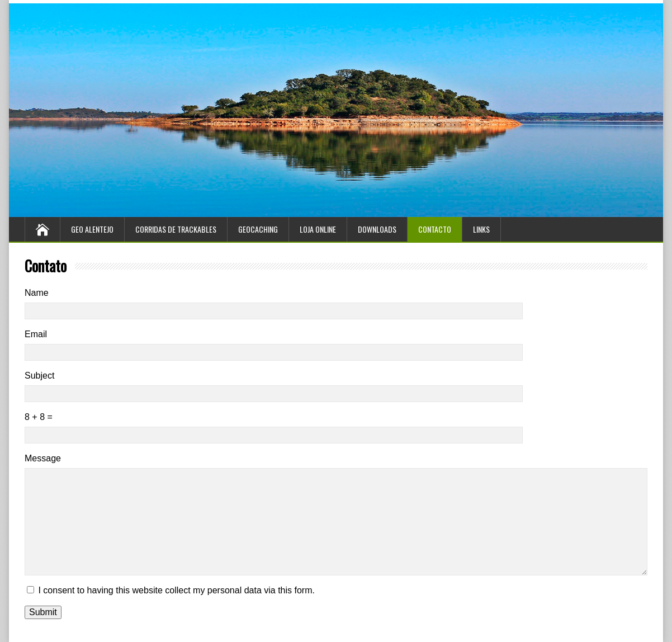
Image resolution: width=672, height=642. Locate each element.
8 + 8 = (39, 417)
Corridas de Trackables (176, 229)
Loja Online (318, 229)
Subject (39, 376)
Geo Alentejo (92, 229)
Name (37, 293)
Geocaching (258, 229)
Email (36, 334)
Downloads (377, 229)
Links (481, 229)
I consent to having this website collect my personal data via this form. (176, 590)
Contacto (435, 229)
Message (43, 458)
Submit (43, 612)
